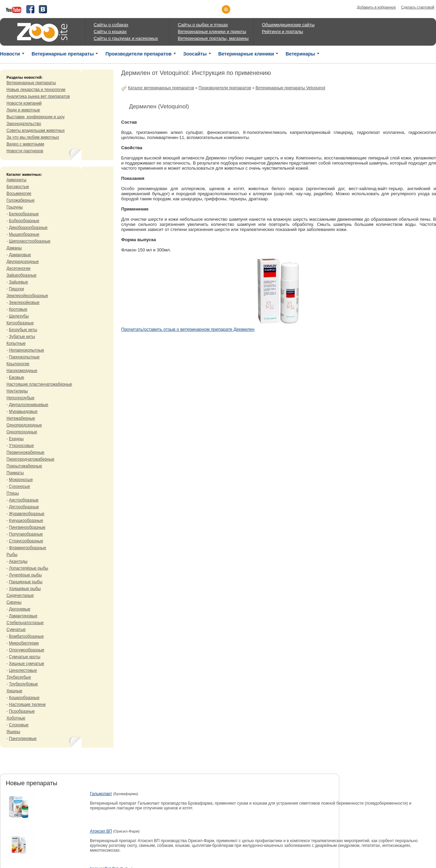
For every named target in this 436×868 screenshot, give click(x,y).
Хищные (14, 691)
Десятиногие (19, 268)
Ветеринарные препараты (63, 54)
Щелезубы (19, 316)
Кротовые (18, 309)
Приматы (15, 473)
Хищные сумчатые (26, 664)
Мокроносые (21, 480)
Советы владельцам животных (36, 130)
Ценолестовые (23, 670)
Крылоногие (18, 364)
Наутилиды (17, 391)
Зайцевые (18, 282)
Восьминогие (19, 193)
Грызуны (15, 207)
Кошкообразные (24, 698)
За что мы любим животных (33, 137)
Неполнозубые (20, 398)
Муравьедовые (23, 412)
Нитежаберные (21, 418)
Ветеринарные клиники (246, 54)
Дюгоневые (20, 609)
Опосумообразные (26, 650)
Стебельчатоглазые (25, 623)
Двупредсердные (23, 262)
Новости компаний (24, 103)
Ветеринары (300, 54)
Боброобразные (24, 221)
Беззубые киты (23, 330)
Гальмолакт (101, 794)
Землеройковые (24, 303)
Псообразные (22, 711)
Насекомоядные (22, 371)
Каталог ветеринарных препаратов (161, 88)
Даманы (14, 248)
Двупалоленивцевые (28, 405)
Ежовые (16, 377)
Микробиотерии (24, 643)
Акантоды (18, 561)
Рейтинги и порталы (283, 32)
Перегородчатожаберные (30, 459)
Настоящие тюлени (27, 704)
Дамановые (20, 255)
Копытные (16, 343)
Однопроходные (22, 432)
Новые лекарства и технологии (36, 90)
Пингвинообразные (27, 527)
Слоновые (19, 725)
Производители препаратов (138, 54)
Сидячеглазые (20, 595)
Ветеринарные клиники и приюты (212, 32)
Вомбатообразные (26, 636)
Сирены (14, 602)
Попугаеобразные (26, 534)
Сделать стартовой (418, 7)
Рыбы (12, 555)
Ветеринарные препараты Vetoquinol (290, 88)
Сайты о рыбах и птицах (203, 25)
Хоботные (16, 718)
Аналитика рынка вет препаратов (38, 96)
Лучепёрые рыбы (25, 575)
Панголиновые (23, 739)
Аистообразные (24, 500)
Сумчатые (16, 630)
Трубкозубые (19, 677)
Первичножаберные (25, 452)
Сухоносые (19, 486)
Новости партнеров (25, 151)
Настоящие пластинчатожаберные (39, 384)
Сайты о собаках (111, 25)
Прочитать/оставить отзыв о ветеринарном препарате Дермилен (188, 329)
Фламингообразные (27, 548)
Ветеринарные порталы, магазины (213, 38)
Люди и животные (23, 110)
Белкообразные (24, 214)
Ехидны (16, 439)
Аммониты (17, 180)
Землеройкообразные (27, 296)
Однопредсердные (24, 425)
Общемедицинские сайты (288, 25)
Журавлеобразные (27, 514)
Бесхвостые (18, 187)
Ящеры (13, 732)
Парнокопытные (24, 357)
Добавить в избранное (377, 7)
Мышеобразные (24, 234)
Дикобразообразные (28, 228)
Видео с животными (25, 144)
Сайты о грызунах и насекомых (126, 38)
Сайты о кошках (110, 32)
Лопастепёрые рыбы (28, 568)
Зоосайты (195, 54)
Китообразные (20, 323)
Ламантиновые (23, 616)
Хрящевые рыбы (25, 589)
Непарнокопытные (26, 350)
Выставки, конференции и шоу (36, 117)
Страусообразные (26, 541)
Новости (10, 54)
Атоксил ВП (101, 831)
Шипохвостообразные (30, 241)
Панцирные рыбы (26, 582)
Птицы (13, 493)
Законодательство (24, 124)
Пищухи (16, 289)
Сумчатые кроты (25, 657)
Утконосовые (21, 446)
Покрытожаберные (24, 466)
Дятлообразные (24, 507)
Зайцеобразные (21, 275)
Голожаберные (21, 200)
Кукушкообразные (26, 521)
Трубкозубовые (23, 684)
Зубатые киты (22, 337)
